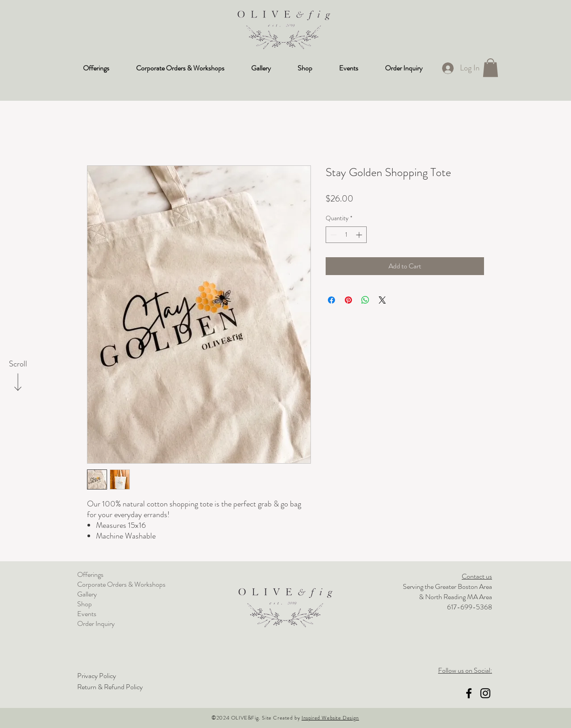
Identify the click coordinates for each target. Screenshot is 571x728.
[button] (490, 68)
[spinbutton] (346, 235)
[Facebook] (469, 693)
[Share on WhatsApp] (365, 300)
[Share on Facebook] (331, 300)
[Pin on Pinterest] (348, 300)
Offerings (90, 575)
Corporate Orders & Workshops (121, 584)
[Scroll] (18, 364)
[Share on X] (382, 300)
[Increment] (360, 235)
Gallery (87, 594)
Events (87, 614)
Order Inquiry (96, 624)
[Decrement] (333, 235)
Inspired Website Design (330, 718)
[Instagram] (485, 693)
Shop (85, 604)
